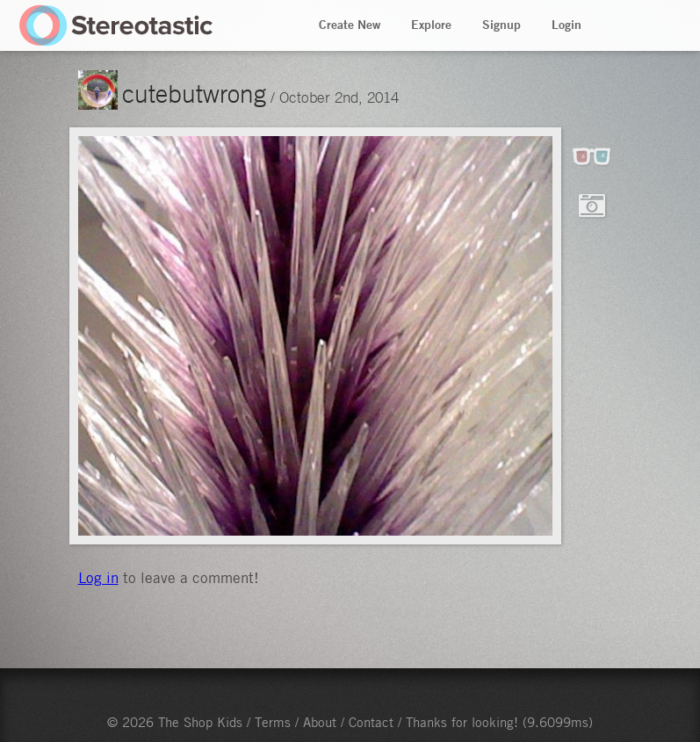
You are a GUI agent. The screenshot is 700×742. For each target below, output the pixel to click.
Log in (98, 578)
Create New (350, 25)
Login (566, 25)
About (320, 722)
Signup (502, 25)
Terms (273, 722)
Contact (371, 722)
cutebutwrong (194, 93)
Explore (431, 25)
